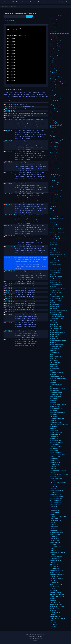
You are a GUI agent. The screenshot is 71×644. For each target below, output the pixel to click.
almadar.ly (53, 121)
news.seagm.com (55, 31)
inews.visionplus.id (55, 329)
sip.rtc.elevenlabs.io (56, 141)
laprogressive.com (55, 612)
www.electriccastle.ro (56, 592)
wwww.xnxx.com (19, 96)
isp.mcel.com (54, 431)
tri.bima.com (54, 337)
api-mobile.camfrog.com (57, 604)
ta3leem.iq (53, 287)
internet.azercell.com (56, 433)
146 (14, 104)
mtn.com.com (54, 449)
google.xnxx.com (20, 94)
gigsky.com (53, 508)
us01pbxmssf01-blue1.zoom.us (59, 317)
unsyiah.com (54, 528)
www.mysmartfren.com (57, 297)
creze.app (53, 263)
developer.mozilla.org (56, 77)
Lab (24, 2)
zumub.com (53, 129)
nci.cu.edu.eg (54, 451)
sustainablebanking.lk (56, 191)
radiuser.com (54, 506)
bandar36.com (54, 439)
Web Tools (15, 2)
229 (11, 104)
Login (61, 2)
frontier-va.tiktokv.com (56, 153)
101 (11, 281)
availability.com (55, 369)
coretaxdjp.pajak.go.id (56, 305)
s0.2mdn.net (54, 415)
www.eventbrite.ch (55, 273)
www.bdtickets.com (56, 395)
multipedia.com (54, 157)
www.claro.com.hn (55, 495)
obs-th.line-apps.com (56, 111)
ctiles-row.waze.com (56, 478)
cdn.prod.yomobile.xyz (57, 578)
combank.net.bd (55, 538)
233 (9, 107)
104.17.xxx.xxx (54, 361)
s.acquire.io (53, 321)
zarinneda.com (54, 145)
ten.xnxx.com (41, 94)
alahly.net (53, 93)
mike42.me (53, 359)
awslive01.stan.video (56, 249)
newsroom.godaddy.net (57, 269)
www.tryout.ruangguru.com (58, 81)
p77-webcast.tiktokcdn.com (58, 516)
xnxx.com (6, 92)
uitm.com (53, 588)
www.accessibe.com (56, 393)
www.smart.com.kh (56, 163)
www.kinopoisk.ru (55, 616)
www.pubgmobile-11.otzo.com (59, 197)
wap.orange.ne (54, 155)
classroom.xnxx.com (39, 92)
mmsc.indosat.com (55, 397)
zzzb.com (53, 267)
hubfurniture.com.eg (56, 301)
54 (14, 111)
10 (14, 215)
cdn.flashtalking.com (56, 143)
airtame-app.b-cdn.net (57, 532)
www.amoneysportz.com (57, 419)
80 (14, 117)
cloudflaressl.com (55, 465)
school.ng (53, 375)
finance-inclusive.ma (56, 277)
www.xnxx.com (9, 23)
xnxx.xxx (44, 96)
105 (14, 115)
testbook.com (54, 109)
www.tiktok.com (55, 211)
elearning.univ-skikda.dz (57, 594)
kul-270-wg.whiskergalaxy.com (25, 107)
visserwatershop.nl (56, 41)
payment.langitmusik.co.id (57, 333)
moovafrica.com (55, 576)
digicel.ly (53, 371)
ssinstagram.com (55, 534)
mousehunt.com (55, 582)
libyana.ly (53, 215)
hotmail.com (54, 89)
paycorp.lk (53, 235)
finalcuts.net (54, 57)
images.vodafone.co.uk (57, 453)
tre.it (51, 187)
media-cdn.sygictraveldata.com (25, 115)
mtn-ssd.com (54, 203)
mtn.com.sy (53, 309)
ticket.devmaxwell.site (56, 409)
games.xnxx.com (9, 94)
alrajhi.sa (53, 61)
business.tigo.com (55, 149)
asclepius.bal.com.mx (56, 584)
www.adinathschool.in (56, 315)
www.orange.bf (54, 261)
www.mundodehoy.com (57, 373)
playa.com (53, 193)
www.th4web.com (55, 279)
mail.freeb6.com (55, 25)
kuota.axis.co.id (55, 349)
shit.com (53, 485)
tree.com (53, 275)
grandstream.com (21, 104)
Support (41, 2)
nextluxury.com (55, 87)
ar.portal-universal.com (57, 107)
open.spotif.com (55, 437)
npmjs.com (53, 171)
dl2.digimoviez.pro (55, 281)
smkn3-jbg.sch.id (55, 253)
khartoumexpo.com (56, 67)
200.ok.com (54, 417)
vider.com (53, 381)
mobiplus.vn (54, 536)
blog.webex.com (55, 131)
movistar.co (53, 227)
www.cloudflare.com (56, 285)
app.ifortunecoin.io (55, 169)
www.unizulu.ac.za (55, 560)
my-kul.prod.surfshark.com (23, 111)
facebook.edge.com (56, 45)
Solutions (32, 2)
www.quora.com (55, 133)
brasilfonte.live (20, 118)
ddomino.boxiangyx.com (57, 175)
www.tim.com (54, 459)
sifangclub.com (54, 445)
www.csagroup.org (55, 423)
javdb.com (53, 63)
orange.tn (53, 554)
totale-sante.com (55, 457)
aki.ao (52, 119)
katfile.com (53, 231)
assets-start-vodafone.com (58, 99)
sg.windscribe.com (39, 113)
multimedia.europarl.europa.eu (59, 85)
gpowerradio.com (55, 189)
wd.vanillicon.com (55, 477)
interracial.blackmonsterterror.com (26, 316)
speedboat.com (55, 49)
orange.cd (53, 429)
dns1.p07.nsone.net (56, 73)
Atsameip (14, 7)
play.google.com (55, 223)
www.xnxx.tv (36, 96)
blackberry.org (54, 580)
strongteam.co (54, 525)
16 (14, 109)
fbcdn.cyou (53, 620)
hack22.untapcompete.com (58, 618)
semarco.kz (53, 399)
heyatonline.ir (54, 173)
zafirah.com (53, 365)
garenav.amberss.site (56, 313)
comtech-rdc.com (55, 510)
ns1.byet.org (54, 427)
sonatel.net (53, 343)
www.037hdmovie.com (57, 319)
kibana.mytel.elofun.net (57, 443)
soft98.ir (52, 598)
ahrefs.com (53, 467)
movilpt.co (53, 117)
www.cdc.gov (54, 69)
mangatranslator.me (56, 391)
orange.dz (53, 351)
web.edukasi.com (55, 363)
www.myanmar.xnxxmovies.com (25, 320)
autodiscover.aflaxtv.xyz (57, 229)
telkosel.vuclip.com (56, 283)
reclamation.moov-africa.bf (58, 289)
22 (12, 117)
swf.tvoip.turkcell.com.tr (57, 47)
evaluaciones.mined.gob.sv (58, 455)
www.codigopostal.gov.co (57, 552)
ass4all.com (19, 314)
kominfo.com (54, 323)
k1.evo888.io (54, 259)
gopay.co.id (53, 71)
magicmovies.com (21, 318)
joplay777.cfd (54, 147)
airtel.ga (52, 179)
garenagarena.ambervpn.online (59, 311)
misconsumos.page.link (57, 497)
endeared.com (54, 339)
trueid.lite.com (54, 325)
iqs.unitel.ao (54, 103)
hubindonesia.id (55, 307)
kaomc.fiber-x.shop (56, 500)
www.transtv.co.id (55, 461)
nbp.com (53, 115)
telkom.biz (53, 622)
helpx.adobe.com (55, 518)
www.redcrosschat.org (57, 83)
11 (11, 115)
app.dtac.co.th (54, 331)
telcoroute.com (54, 586)
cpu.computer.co (55, 602)
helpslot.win (54, 469)
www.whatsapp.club (56, 43)
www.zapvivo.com (55, 159)
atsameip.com (54, 564)
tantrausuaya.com (55, 75)
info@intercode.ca (38, 638)
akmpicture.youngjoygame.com (59, 475)
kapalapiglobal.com (56, 441)
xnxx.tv (28, 96)
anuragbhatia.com (55, 608)
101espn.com (54, 209)
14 (14, 257)
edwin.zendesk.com (56, 357)
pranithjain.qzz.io (55, 435)
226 (14, 113)
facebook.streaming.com (57, 596)
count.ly (52, 523)
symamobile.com (55, 65)
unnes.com (53, 488)
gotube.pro (53, 614)
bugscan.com (54, 526)
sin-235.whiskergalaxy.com (24, 113)
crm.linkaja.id (54, 195)
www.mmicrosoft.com (56, 530)
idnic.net (53, 97)
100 (11, 120)
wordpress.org (54, 590)
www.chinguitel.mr (55, 183)
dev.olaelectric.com (56, 185)
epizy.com (53, 167)
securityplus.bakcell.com (57, 101)
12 (14, 236)
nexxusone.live (54, 550)
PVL (38, 640)
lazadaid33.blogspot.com (57, 217)
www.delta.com (55, 37)
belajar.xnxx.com (16, 92)
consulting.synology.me (57, 491)
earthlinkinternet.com (56, 181)
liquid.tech (53, 626)
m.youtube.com (55, 151)
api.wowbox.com (55, 505)
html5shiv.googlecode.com (58, 255)
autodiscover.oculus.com (57, 59)
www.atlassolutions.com (57, 574)
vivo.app (53, 481)
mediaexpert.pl (54, 367)
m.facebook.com (55, 558)
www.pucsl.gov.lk (55, 463)
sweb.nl (52, 91)
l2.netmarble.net (55, 493)
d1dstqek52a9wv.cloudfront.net (59, 425)
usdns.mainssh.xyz (56, 293)
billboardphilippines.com (57, 55)
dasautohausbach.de (56, 299)
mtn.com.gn (54, 544)
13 (14, 246)
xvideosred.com (20, 281)
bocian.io (53, 562)
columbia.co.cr (54, 213)
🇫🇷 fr (67, 2)
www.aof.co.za (54, 199)
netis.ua (52, 473)
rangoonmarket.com (56, 271)
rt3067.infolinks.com (56, 520)
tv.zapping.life (54, 123)
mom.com (53, 383)
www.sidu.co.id (54, 353)
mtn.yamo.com (54, 566)
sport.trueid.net (54, 513)
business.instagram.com (57, 233)
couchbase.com (55, 540)
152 (6, 104)
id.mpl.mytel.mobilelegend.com (59, 139)
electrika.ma (54, 411)
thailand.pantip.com (56, 35)
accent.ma (53, 610)
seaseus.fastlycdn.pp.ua (57, 606)
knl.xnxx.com (31, 94)
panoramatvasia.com (56, 447)
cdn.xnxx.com (27, 92)
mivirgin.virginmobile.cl (57, 345)
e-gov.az (53, 113)
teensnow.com (32, 318)
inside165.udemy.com (56, 498)
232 (9, 104)
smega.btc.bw (54, 225)
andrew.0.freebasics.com (57, 29)
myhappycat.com (55, 39)
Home (6, 2)
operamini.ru (54, 401)
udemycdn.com (55, 105)
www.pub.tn (54, 515)
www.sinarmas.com (56, 347)
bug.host (53, 21)
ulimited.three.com (55, 546)
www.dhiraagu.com (56, 161)
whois (15, 23)
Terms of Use (39, 637)
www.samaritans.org (56, 385)
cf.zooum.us (54, 624)
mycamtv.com (54, 201)
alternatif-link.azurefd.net (57, 241)
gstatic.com (53, 243)
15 (14, 271)
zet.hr (52, 355)
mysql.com (53, 295)
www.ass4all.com (30, 314)
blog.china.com (54, 177)
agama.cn (53, 403)
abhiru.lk (53, 303)
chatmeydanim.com (56, 95)
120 (11, 314)
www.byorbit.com (55, 291)
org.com (53, 548)
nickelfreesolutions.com (57, 51)
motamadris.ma (55, 568)
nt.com (52, 165)
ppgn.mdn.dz (54, 245)
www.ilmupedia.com (56, 265)
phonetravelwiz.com (56, 53)
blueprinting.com (55, 19)
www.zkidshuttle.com (56, 237)
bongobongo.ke (55, 407)
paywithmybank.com (56, 556)
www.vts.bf (53, 600)
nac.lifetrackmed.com (56, 503)
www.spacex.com (55, 27)
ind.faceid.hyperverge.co (57, 377)
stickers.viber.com (55, 572)
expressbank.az (55, 487)
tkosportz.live (54, 251)
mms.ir (52, 247)
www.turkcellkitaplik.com (57, 570)
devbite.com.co (55, 335)
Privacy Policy (32, 637)
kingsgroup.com (55, 23)
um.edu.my (53, 421)
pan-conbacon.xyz (55, 327)
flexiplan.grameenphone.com (58, 79)
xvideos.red (30, 281)
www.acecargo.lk (55, 542)
